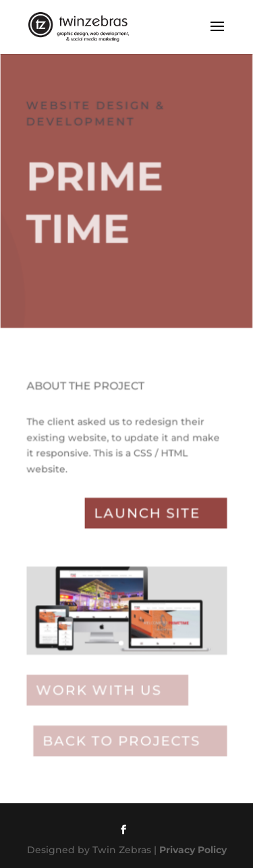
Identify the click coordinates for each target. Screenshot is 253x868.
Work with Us (99, 691)
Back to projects (121, 741)
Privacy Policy (193, 850)
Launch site (147, 516)
